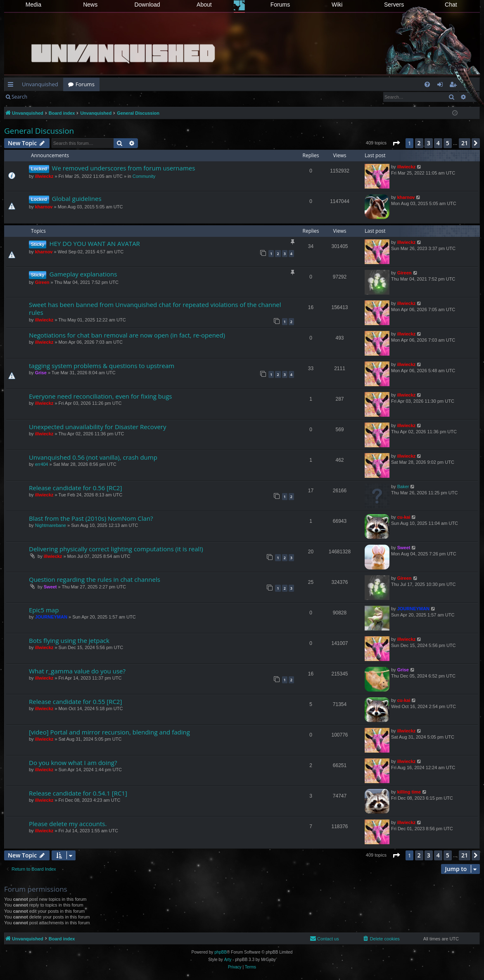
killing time (409, 792)
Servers (394, 5)
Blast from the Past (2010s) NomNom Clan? (91, 518)
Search (19, 97)
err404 (42, 464)
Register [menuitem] (455, 86)
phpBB (221, 952)
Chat (451, 5)
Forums (280, 5)
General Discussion (39, 131)
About (204, 5)
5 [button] (448, 143)
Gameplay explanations (83, 274)
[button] (396, 143)
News (90, 5)
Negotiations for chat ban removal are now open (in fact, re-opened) (127, 335)
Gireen (42, 282)
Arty (228, 960)
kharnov (44, 207)
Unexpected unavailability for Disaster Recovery (97, 427)
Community (144, 176)
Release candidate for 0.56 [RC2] (75, 488)
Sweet (404, 548)
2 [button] (419, 143)
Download (147, 5)
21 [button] (465, 143)
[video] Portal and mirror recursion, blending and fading (109, 732)
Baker (403, 486)
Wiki (337, 5)
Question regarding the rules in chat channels (95, 579)
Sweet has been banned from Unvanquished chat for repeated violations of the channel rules (155, 308)
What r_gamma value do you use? (77, 671)
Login (45, 97)
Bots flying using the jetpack (69, 640)
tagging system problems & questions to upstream (102, 366)
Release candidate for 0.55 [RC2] (75, 701)
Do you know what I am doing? (73, 763)
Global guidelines (77, 198)
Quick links (12, 86)
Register (73, 97)
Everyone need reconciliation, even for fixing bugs (100, 396)
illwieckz (44, 176)
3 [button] (429, 143)
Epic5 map (44, 610)
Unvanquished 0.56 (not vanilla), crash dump (93, 457)
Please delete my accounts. (68, 824)
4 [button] (438, 143)
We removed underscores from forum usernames (124, 168)
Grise (41, 373)
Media (33, 5)
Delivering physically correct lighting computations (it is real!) (116, 549)
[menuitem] (427, 84)
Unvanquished (40, 84)
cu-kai (404, 517)
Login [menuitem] (442, 86)
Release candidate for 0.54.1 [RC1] (78, 793)
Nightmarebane (51, 525)
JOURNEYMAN (51, 617)
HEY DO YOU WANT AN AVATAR (94, 243)
